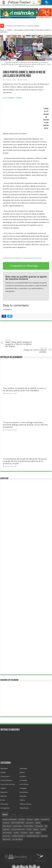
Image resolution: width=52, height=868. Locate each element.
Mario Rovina (7, 826)
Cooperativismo (6, 780)
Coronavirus (45, 819)
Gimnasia (22, 819)
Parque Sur (39, 826)
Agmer (37, 819)
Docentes (24, 833)
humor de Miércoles (18, 829)
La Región (23, 788)
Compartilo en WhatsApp (24, 266)
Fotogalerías (5, 808)
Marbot (36, 829)
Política (9, 30)
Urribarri (43, 829)
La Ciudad (23, 780)
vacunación (30, 823)
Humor (22, 772)
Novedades (24, 792)
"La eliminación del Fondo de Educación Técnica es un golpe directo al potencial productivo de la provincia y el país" (25, 461)
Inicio (2, 30)
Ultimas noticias (25, 804)
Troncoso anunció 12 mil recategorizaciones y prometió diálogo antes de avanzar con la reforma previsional (25, 425)
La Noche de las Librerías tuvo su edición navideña (22, 26)
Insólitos (23, 776)
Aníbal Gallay (17, 826)
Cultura (3, 788)
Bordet (29, 829)
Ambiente (4, 768)
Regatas (38, 833)
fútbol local (6, 839)
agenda (38, 823)
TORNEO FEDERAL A (18, 836)
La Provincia (24, 784)
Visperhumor (24, 808)
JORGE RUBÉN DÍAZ (18, 823)
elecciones (6, 836)
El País (3, 800)
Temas (5, 815)
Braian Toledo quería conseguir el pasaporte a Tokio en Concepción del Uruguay (19, 343)
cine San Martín (17, 839)
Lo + (21, 815)
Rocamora (6, 823)
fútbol (31, 833)
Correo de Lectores (8, 784)
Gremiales (23, 768)
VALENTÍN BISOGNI (33, 836)
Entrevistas (4, 804)
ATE (46, 826)
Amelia (3, 772)
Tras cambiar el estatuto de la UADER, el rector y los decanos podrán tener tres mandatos (24, 389)
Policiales (23, 796)
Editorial (4, 796)
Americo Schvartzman (10, 819)
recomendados (29, 826)
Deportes (4, 792)
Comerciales (5, 776)
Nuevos (13, 815)
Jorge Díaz (6, 829)
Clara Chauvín (7, 833)
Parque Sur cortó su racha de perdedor (33, 350)
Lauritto (16, 833)
